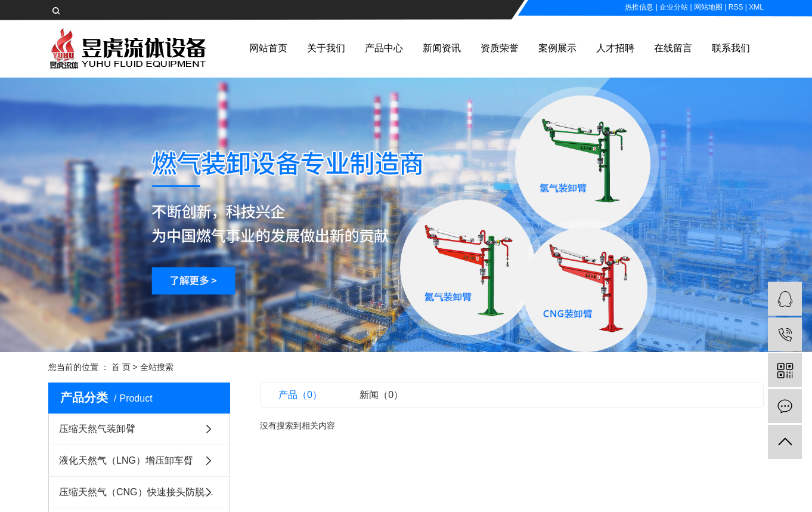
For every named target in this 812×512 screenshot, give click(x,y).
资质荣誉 (500, 48)
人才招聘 (615, 48)
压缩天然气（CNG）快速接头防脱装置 (141, 492)
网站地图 (708, 7)
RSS (736, 7)
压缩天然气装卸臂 (97, 429)
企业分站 (674, 7)
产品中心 (384, 48)
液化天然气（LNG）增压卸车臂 (126, 460)
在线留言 (673, 48)
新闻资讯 (442, 48)
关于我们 (326, 48)
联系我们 (731, 48)
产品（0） (300, 395)
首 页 (121, 367)
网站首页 (268, 48)
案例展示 (557, 48)
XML (756, 7)
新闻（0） (381, 395)
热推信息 (639, 7)
